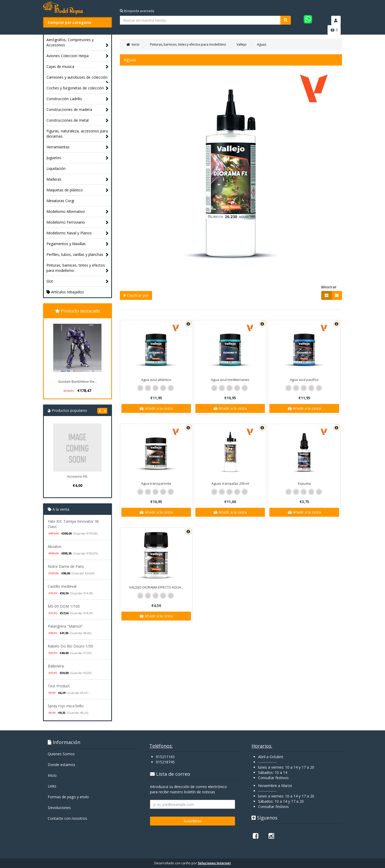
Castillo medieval (62, 586)
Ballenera (56, 666)
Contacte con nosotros (67, 818)
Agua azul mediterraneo (230, 380)
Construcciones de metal (77, 120)
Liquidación (56, 168)
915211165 (165, 757)
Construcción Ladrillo (77, 99)
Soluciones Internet (214, 863)
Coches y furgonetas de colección (77, 88)
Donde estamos (62, 765)
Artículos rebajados (65, 292)
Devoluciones (59, 808)
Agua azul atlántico (156, 380)
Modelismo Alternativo (77, 212)
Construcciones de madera (77, 110)
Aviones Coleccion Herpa (77, 56)
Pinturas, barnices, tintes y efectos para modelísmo (77, 268)
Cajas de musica (77, 67)
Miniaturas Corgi (60, 201)
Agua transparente (156, 483)
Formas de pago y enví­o (68, 797)
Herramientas (77, 147)
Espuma (304, 483)
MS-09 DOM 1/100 (64, 606)
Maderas (77, 179)
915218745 (165, 762)
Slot (77, 281)
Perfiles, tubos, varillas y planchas (77, 255)
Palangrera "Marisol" (65, 626)
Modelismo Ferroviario (77, 222)
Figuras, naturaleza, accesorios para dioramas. (77, 134)
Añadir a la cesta (156, 408)
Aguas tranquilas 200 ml (230, 483)
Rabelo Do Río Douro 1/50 (70, 646)
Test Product (59, 686)
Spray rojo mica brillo (66, 706)
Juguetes (77, 158)
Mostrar (329, 287)
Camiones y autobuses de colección (77, 79)
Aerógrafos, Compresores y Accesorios (77, 43)
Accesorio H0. (77, 476)
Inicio (52, 775)
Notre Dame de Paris (66, 566)
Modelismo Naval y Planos (77, 233)
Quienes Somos (61, 754)
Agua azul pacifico (304, 380)
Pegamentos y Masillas (77, 244)
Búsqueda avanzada (137, 11)
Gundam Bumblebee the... (77, 382)
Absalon (55, 546)
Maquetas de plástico (77, 190)
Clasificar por (136, 295)
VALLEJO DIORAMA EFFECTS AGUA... (156, 587)
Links (52, 786)
